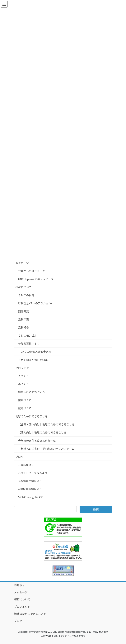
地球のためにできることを (32, 416)
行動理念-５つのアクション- (35, 303)
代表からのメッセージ (32, 271)
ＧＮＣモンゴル (28, 335)
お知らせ (20, 585)
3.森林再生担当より (30, 481)
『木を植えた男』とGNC (33, 360)
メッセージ (22, 263)
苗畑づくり (25, 400)
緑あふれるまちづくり (32, 392)
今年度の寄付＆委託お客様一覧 (37, 441)
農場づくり (25, 408)
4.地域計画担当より (30, 489)
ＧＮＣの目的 (26, 295)
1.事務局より (26, 465)
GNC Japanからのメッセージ (36, 279)
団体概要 (24, 311)
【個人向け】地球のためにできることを (42, 432)
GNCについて (24, 287)
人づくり (24, 376)
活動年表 (24, 319)
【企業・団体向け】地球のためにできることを (46, 424)
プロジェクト (24, 368)
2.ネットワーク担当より (33, 473)
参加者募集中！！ (29, 343)
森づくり (24, 384)
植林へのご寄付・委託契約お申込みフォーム (48, 449)
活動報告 (24, 327)
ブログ (20, 457)
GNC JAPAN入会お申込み (36, 352)
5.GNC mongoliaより (31, 497)
